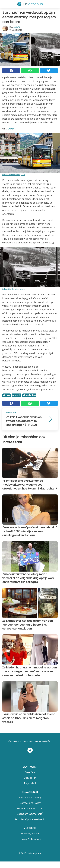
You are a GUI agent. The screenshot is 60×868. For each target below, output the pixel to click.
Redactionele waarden (30, 808)
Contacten (30, 778)
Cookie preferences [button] (30, 839)
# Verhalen (29, 395)
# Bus (7, 395)
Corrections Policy (30, 803)
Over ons (30, 772)
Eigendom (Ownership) (30, 814)
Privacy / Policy (30, 834)
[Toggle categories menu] (4, 4)
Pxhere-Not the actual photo (13, 289)
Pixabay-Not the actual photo (14, 175)
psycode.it (30, 783)
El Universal (11, 129)
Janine (17, 27)
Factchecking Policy (30, 797)
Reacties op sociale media (30, 819)
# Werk (16, 395)
